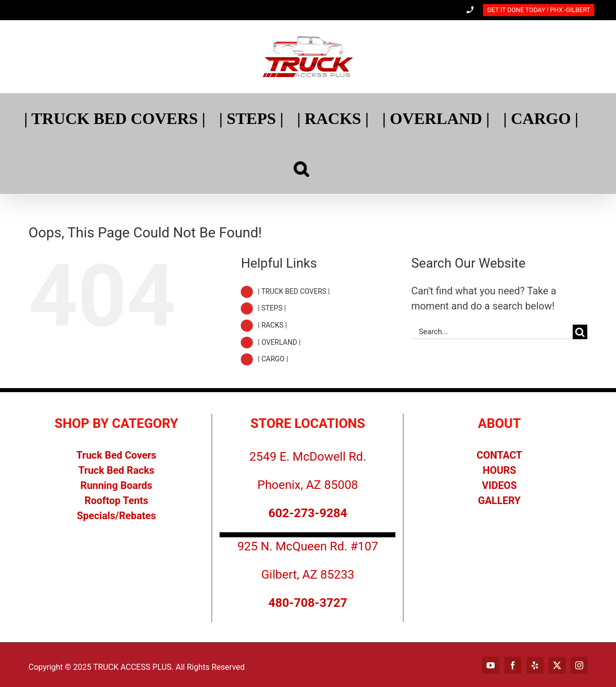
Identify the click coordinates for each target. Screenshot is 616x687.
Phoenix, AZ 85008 (308, 485)
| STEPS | (272, 308)
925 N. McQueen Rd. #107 (308, 546)
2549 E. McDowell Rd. (308, 457)
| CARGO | (273, 359)
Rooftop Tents (117, 501)
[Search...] (492, 332)
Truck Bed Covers (117, 455)
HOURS (499, 470)
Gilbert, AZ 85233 (307, 575)
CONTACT (499, 455)
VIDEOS (499, 485)
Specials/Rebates (116, 516)
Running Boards (117, 485)
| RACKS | (272, 325)
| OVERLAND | (279, 342)
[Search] (301, 169)
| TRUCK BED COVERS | (294, 291)
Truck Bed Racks (116, 470)
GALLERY (499, 501)
